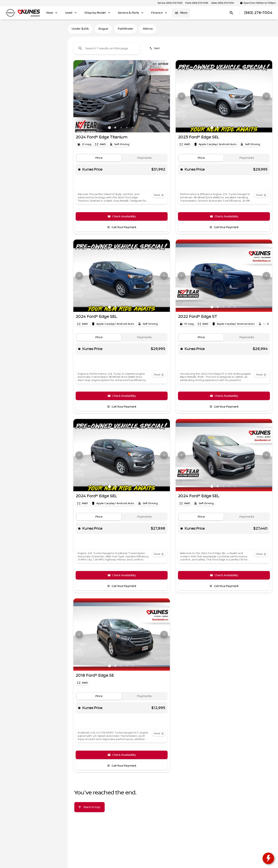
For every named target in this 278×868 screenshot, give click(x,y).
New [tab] (13, 29)
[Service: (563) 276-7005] (170, 3)
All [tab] (34, 29)
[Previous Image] (79, 96)
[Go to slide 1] (109, 128)
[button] (81, 96)
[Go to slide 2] (115, 128)
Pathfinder (125, 29)
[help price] (79, 169)
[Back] (55, 40)
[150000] (53, 92)
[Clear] (52, 118)
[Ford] (9, 48)
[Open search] (231, 13)
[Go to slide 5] (133, 128)
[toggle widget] (268, 858)
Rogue (103, 29)
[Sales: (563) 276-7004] (222, 3)
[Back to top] (89, 807)
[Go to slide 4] (127, 128)
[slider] (9, 72)
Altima (148, 29)
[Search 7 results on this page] (107, 48)
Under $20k (80, 29)
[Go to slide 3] (121, 128)
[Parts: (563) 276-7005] (197, 3)
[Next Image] (164, 96)
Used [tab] (54, 29)
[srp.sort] (155, 48)
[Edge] (22, 48)
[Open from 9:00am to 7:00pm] (258, 3)
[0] (12, 92)
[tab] (99, 158)
